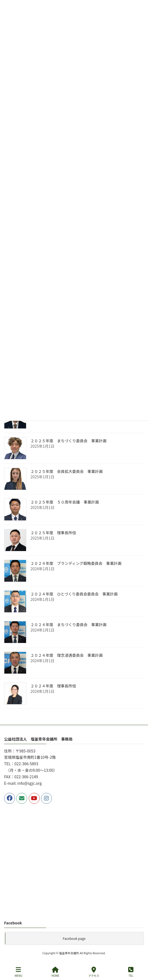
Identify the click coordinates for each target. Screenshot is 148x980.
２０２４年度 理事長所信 (53, 686)
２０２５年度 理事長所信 (53, 533)
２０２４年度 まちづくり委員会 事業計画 (68, 625)
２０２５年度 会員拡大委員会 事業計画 (67, 472)
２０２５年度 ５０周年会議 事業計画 (65, 502)
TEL (131, 972)
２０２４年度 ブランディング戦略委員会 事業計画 (76, 563)
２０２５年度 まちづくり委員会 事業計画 (68, 441)
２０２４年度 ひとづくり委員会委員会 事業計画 (74, 594)
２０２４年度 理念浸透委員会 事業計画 (67, 655)
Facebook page (74, 938)
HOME (55, 972)
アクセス (94, 972)
